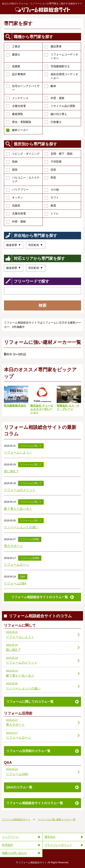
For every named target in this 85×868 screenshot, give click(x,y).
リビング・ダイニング (23, 154)
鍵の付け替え (56, 114)
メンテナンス (17, 98)
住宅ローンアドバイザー (23, 88)
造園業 (13, 66)
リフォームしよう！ (18, 452)
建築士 (13, 55)
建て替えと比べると (18, 509)
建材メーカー (17, 130)
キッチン (15, 198)
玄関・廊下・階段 (59, 154)
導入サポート (13, 546)
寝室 (12, 170)
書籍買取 (15, 114)
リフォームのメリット (20, 490)
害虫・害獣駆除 (19, 122)
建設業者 (53, 47)
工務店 (13, 47)
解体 (50, 86)
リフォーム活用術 (30, 539)
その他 (52, 190)
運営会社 (50, 837)
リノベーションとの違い (21, 527)
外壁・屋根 (55, 98)
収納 (12, 162)
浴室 (50, 170)
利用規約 (7, 845)
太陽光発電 (16, 106)
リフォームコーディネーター (61, 56)
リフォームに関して (31, 446)
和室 (50, 178)
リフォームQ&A (15, 583)
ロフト (52, 198)
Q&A (23, 577)
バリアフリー (17, 190)
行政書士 (53, 122)
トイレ (52, 214)
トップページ (10, 837)
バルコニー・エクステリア (23, 180)
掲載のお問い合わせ (14, 853)
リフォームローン (17, 565)
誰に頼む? (11, 471)
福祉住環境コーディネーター (61, 76)
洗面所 (13, 206)
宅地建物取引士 (57, 66)
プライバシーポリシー (58, 845)
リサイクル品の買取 (60, 106)
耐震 (50, 206)
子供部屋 (53, 162)
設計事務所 (16, 74)
